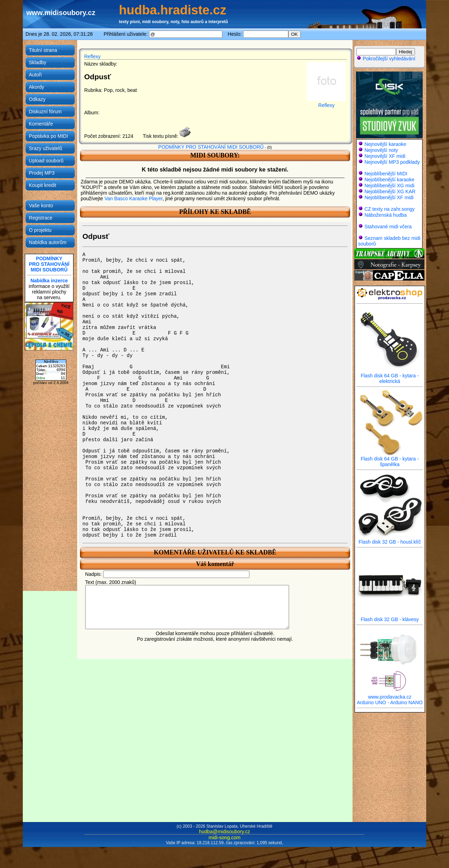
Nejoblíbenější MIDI (386, 174)
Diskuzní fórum (45, 112)
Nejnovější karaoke (385, 144)
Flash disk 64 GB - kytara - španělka (390, 459)
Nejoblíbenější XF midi (389, 197)
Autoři (35, 75)
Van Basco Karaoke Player (134, 199)
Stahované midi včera (388, 227)
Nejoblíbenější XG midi (389, 186)
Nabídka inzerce (49, 281)
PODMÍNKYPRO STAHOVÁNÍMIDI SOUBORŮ (49, 264)
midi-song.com (224, 837)
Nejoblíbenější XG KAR (390, 191)
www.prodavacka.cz (390, 695)
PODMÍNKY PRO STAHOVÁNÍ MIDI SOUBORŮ (211, 147)
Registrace (41, 218)
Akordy (36, 87)
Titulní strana (43, 50)
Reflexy (92, 56)
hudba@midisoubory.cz (224, 832)
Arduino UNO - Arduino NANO (390, 702)
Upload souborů (46, 161)
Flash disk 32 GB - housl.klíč (390, 540)
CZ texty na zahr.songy (390, 209)
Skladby (38, 62)
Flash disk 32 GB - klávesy (390, 617)
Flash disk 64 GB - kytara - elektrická (390, 376)
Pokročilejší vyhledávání (386, 59)
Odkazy (37, 99)
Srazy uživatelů (45, 148)
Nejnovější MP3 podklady (392, 162)
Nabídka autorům (48, 242)
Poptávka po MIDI (48, 136)
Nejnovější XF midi (385, 156)
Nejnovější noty (381, 150)
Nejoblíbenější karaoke (389, 180)
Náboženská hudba (386, 215)
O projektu (40, 230)
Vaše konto (41, 206)
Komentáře (41, 124)
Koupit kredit (42, 185)
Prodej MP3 (42, 173)
